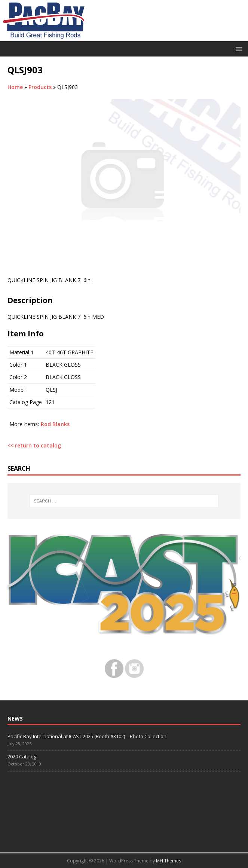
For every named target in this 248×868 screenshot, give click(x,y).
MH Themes (169, 861)
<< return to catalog (34, 445)
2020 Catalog (22, 757)
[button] (238, 48)
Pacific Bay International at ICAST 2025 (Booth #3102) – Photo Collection (87, 736)
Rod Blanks (55, 424)
